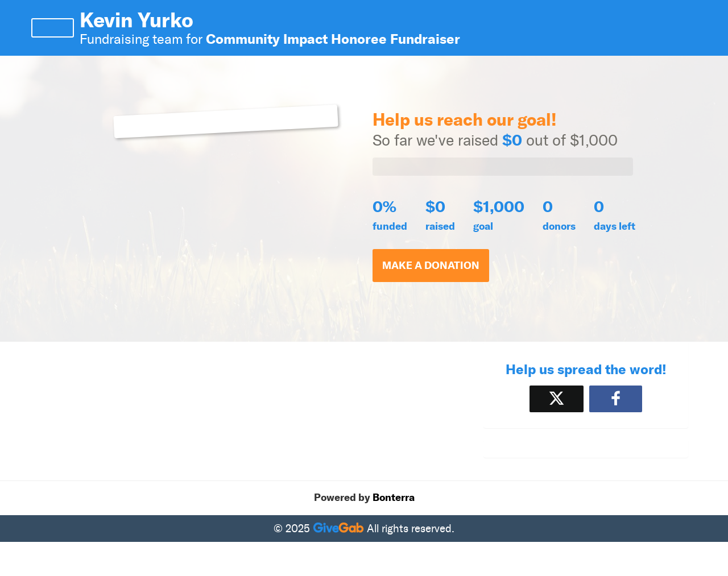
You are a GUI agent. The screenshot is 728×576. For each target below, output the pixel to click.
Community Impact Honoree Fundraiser (333, 39)
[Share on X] (557, 399)
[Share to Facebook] (616, 399)
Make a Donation (431, 266)
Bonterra (394, 498)
